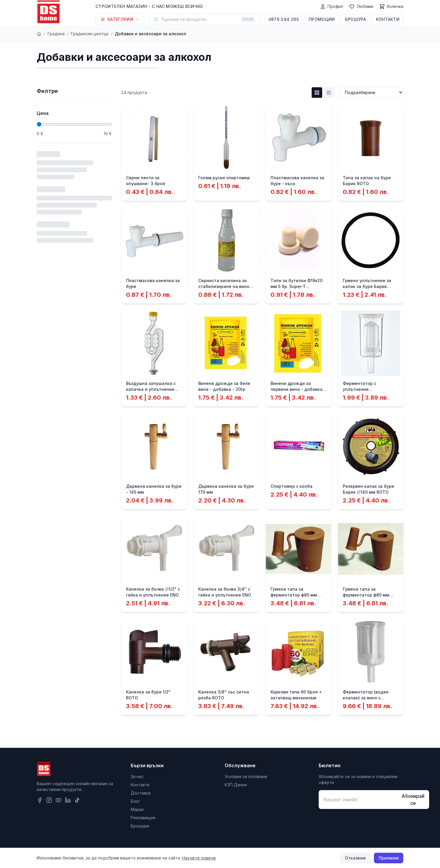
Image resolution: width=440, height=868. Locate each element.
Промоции (322, 19)
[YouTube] (58, 800)
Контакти (388, 19)
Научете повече (199, 858)
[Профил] (331, 6)
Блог (135, 801)
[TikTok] (77, 800)
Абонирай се (413, 800)
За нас (137, 776)
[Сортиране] (371, 92)
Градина (56, 34)
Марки (137, 809)
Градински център (90, 34)
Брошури (140, 826)
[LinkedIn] (68, 800)
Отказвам (355, 858)
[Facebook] (40, 800)
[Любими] (361, 6)
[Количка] (391, 6)
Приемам (389, 858)
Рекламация (143, 818)
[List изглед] (329, 93)
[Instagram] (49, 800)
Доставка (141, 793)
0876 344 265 (284, 19)
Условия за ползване (246, 776)
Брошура (356, 19)
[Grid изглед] (317, 93)
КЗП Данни (236, 785)
